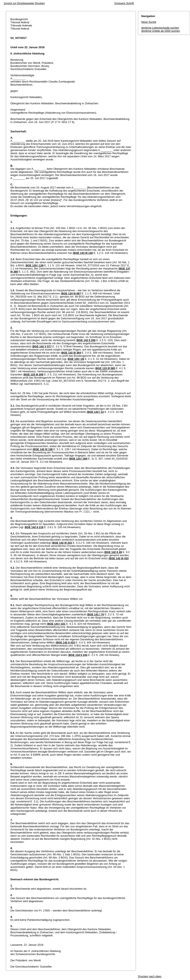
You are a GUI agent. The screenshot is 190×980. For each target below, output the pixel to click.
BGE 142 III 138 (43, 449)
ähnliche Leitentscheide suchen (160, 28)
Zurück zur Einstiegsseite (19, 3)
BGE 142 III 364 (71, 353)
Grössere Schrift (124, 3)
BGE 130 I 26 (76, 359)
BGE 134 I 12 (96, 412)
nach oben (155, 976)
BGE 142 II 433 (66, 642)
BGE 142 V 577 (42, 346)
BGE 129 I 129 (35, 265)
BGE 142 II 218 (34, 527)
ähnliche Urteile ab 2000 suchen (161, 31)
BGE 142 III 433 (62, 543)
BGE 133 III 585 (105, 368)
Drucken (40, 3)
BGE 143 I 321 (57, 624)
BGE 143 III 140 (83, 253)
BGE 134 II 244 (78, 655)
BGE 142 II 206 (86, 340)
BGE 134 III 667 (71, 293)
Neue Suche (149, 22)
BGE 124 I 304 (78, 459)
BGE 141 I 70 (96, 614)
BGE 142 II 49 (113, 552)
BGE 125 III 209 (34, 374)
